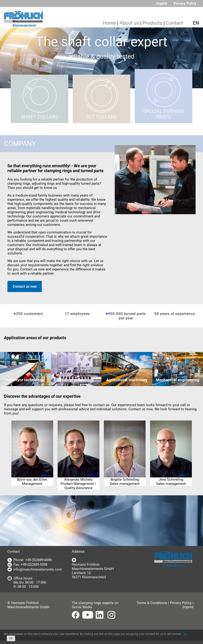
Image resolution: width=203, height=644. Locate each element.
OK (11, 638)
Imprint (162, 3)
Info (185, 634)
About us (129, 23)
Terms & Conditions (152, 603)
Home (109, 23)
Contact (174, 23)
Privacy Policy (185, 3)
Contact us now (25, 286)
